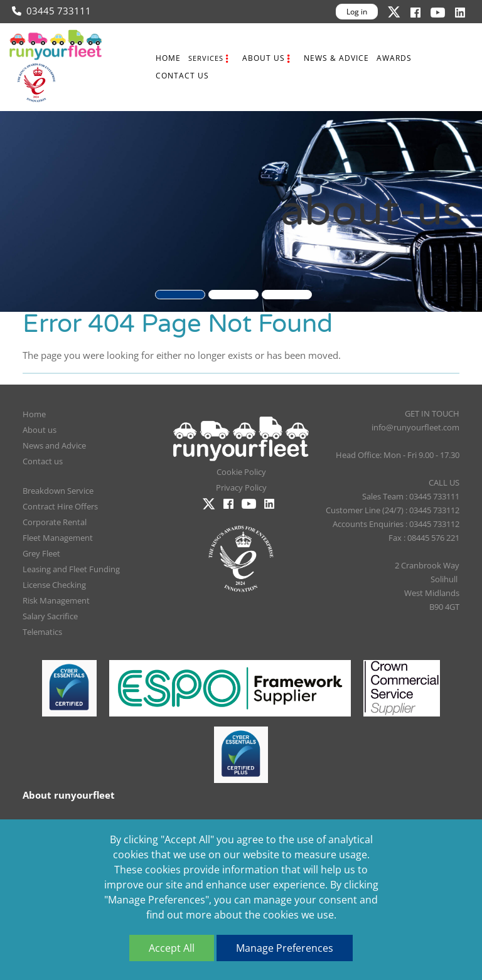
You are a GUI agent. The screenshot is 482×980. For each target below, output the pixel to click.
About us (264, 58)
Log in (357, 12)
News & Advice (336, 58)
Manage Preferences (285, 948)
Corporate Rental (55, 522)
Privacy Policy (241, 487)
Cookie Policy (241, 472)
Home (168, 58)
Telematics (42, 632)
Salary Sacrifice (50, 616)
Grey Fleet (41, 553)
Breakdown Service (58, 491)
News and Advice (54, 445)
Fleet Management (58, 538)
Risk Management (56, 600)
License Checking (54, 585)
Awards (394, 58)
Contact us (182, 76)
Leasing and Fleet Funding (71, 569)
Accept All (172, 948)
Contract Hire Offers (60, 506)
